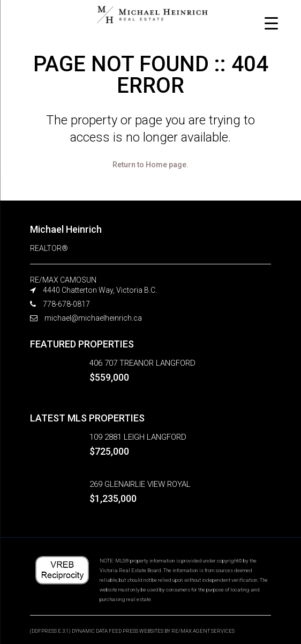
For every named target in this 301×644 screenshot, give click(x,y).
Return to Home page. (150, 165)
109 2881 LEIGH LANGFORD (138, 437)
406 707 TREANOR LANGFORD (142, 363)
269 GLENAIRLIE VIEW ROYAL (140, 484)
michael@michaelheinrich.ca (93, 318)
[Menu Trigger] (271, 23)
